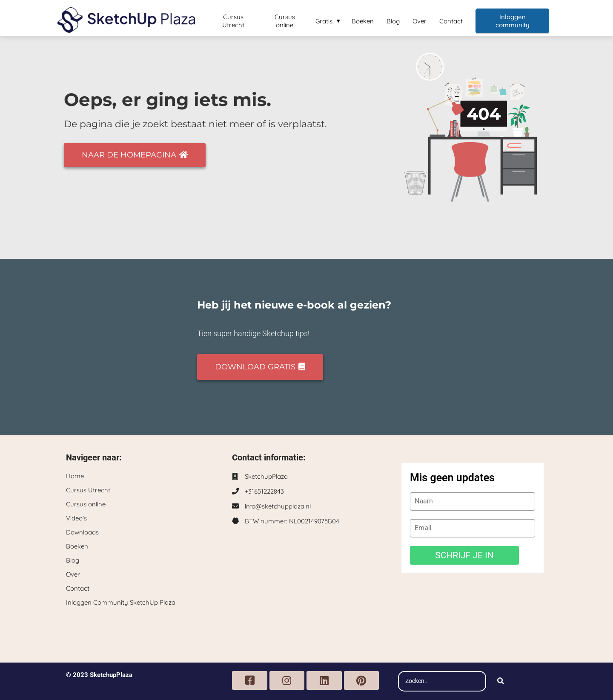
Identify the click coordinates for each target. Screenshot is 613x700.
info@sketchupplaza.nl (278, 506)
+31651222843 (264, 491)
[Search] (501, 681)
